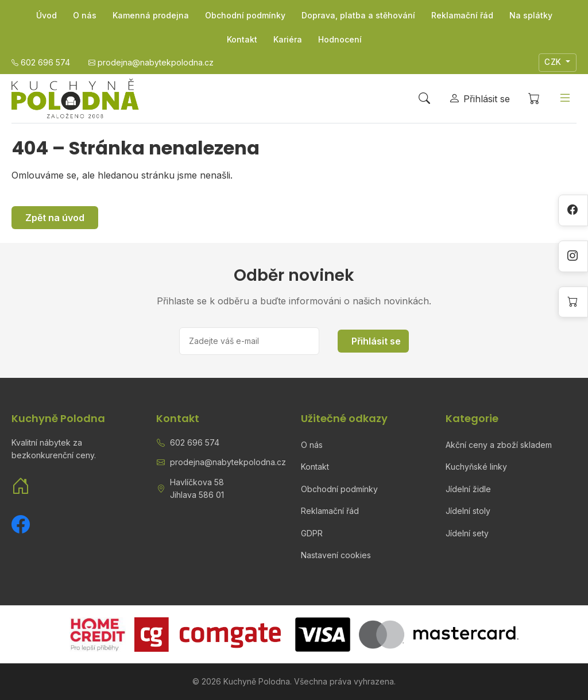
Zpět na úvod (55, 218)
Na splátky (531, 15)
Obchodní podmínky (245, 15)
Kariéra (288, 39)
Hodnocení (340, 39)
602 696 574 (195, 442)
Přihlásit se (376, 341)
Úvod (47, 15)
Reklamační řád (462, 15)
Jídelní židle (468, 489)
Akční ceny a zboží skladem (499, 445)
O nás (85, 15)
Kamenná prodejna (151, 15)
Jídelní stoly (468, 511)
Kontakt (242, 39)
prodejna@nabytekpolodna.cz (228, 462)
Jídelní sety (467, 533)
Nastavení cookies (336, 555)
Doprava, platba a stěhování (358, 15)
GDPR (312, 533)
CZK (554, 62)
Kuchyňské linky (476, 467)
